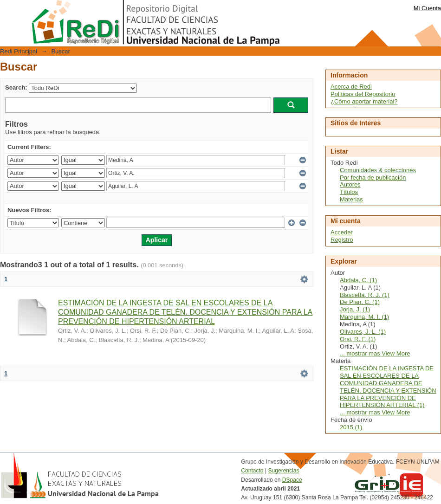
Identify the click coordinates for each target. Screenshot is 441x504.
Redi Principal (19, 51)
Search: (16, 87)
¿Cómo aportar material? (364, 101)
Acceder (342, 232)
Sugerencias (283, 471)
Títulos (349, 192)
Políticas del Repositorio (363, 94)
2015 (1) (351, 427)
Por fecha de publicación (373, 178)
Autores (350, 184)
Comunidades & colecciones (378, 170)
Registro (342, 240)
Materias (351, 199)
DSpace (292, 480)
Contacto (252, 471)
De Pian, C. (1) (360, 302)
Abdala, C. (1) (358, 280)
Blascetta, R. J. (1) (365, 295)
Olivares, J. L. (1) (363, 332)
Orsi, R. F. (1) (358, 339)
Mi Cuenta (427, 8)
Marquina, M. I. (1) (364, 317)
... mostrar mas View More (375, 353)
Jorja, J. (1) (355, 309)
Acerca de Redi (351, 87)
